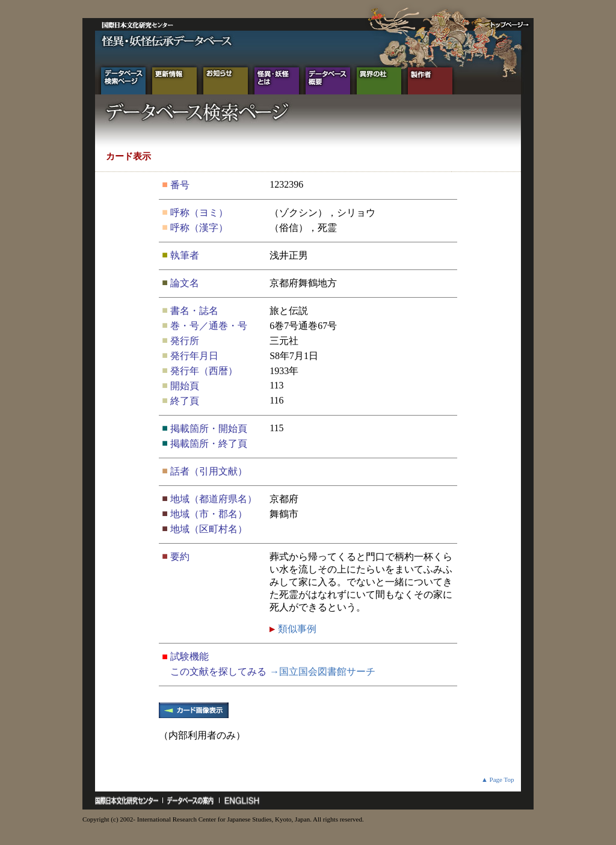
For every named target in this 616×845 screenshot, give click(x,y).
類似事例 (296, 629)
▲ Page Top (498, 779)
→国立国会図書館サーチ (322, 671)
